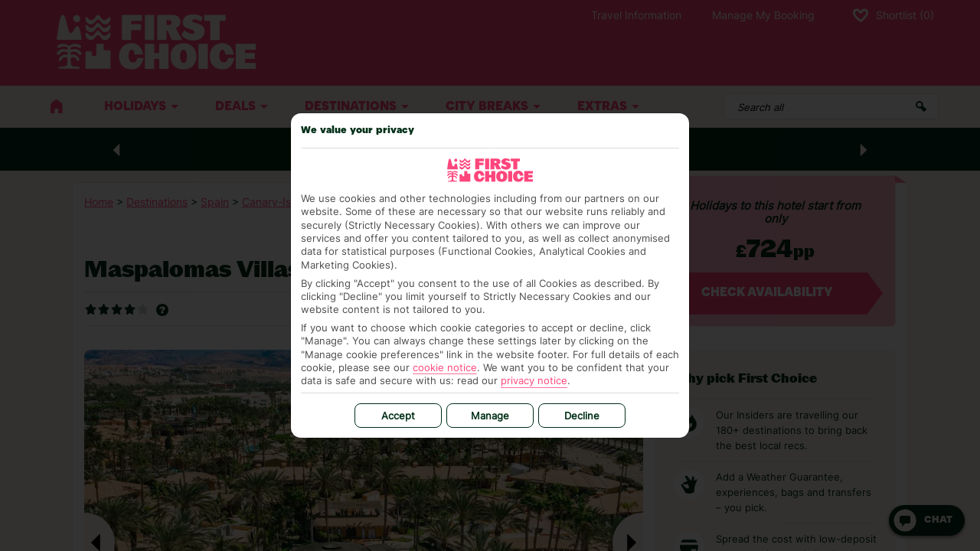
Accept (398, 416)
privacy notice (534, 380)
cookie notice (445, 367)
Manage (490, 416)
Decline (582, 416)
